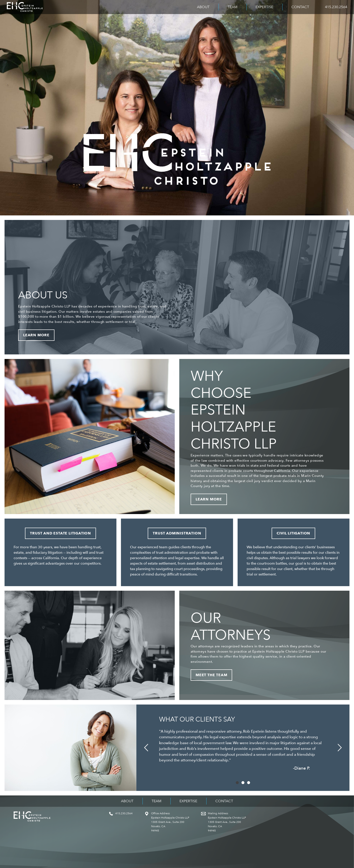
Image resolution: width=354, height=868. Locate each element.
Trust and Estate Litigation (60, 533)
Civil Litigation (293, 533)
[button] (146, 748)
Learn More (36, 335)
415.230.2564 (336, 7)
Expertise (264, 7)
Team (232, 7)
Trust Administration (177, 533)
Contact (300, 7)
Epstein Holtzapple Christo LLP (25, 7)
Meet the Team (211, 675)
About (203, 7)
